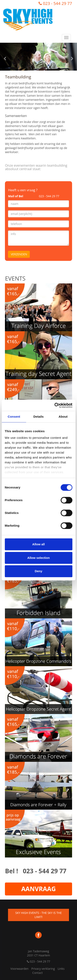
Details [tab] (39, 417)
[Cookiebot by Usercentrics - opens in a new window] (55, 405)
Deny (38, 571)
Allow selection (38, 558)
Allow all (38, 544)
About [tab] (63, 417)
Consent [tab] (14, 417)
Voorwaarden (20, 969)
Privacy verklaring (43, 969)
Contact (37, 973)
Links (61, 969)
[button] (6, 57)
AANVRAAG (38, 889)
